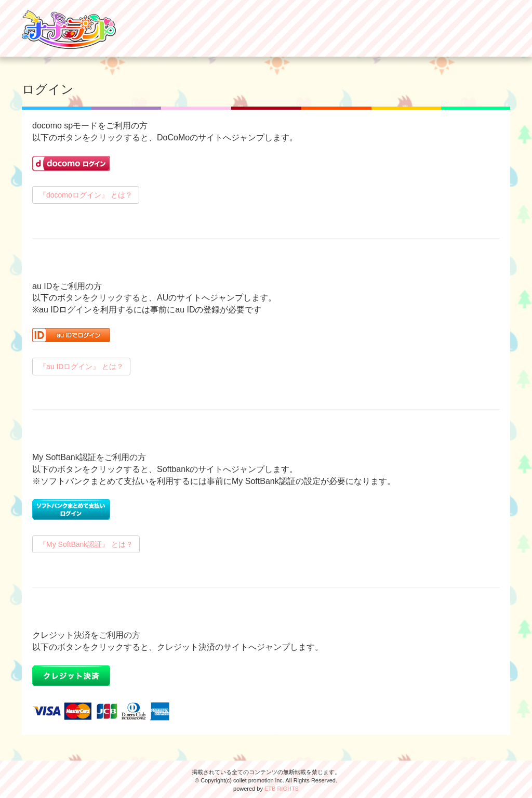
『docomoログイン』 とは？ (86, 195)
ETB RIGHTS (282, 789)
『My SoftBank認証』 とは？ (86, 544)
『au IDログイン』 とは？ (81, 367)
